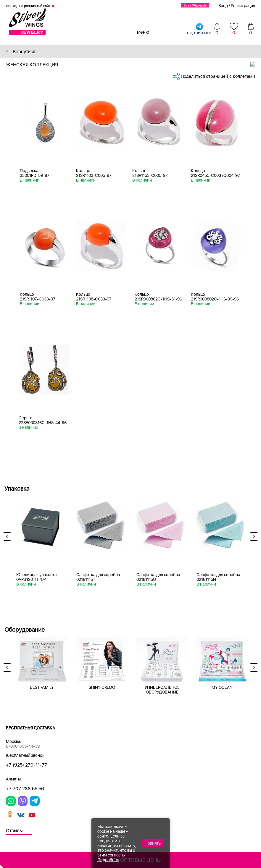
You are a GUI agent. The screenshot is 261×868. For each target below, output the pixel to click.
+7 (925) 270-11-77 (26, 765)
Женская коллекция (133, 65)
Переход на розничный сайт (28, 6)
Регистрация (243, 6)
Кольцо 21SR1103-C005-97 (94, 173)
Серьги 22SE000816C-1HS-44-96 (43, 420)
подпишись (199, 29)
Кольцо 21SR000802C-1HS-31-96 (158, 297)
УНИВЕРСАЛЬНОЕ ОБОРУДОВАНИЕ (162, 690)
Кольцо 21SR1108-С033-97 (94, 297)
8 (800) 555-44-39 (23, 746)
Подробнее (108, 860)
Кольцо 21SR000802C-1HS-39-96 (215, 297)
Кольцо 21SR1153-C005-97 (150, 173)
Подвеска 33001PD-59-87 (35, 173)
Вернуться (21, 52)
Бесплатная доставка (30, 728)
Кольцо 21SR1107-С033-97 (38, 297)
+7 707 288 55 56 (25, 789)
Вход (223, 6)
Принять (153, 843)
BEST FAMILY (42, 687)
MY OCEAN (222, 687)
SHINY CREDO (102, 687)
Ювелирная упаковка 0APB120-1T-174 (36, 577)
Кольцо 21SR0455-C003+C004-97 (215, 173)
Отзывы (14, 831)
